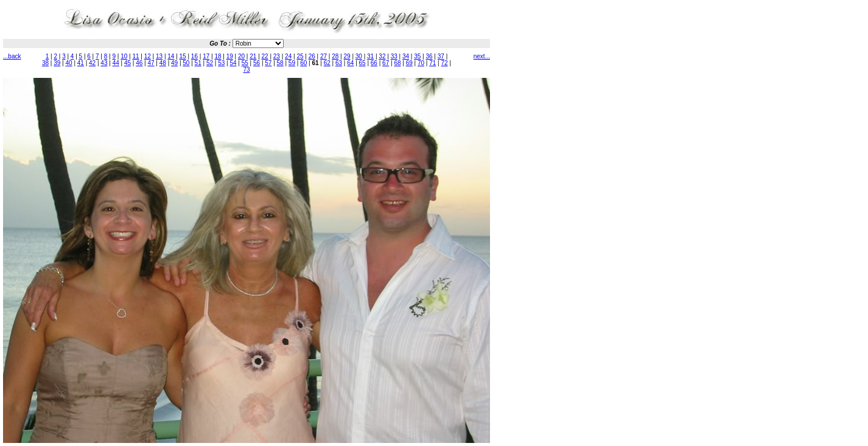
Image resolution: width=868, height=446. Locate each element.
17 (206, 56)
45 (128, 63)
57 (268, 63)
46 (139, 63)
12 (148, 56)
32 (382, 56)
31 (370, 56)
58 (280, 63)
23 (277, 56)
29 (347, 56)
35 (417, 56)
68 (397, 63)
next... (482, 56)
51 (198, 63)
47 (151, 63)
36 (429, 56)
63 (339, 63)
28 (335, 56)
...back (12, 56)
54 (233, 63)
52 (210, 63)
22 (265, 56)
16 (194, 56)
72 (445, 63)
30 (359, 56)
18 (218, 56)
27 (324, 56)
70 (421, 63)
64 (350, 63)
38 (45, 63)
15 (183, 56)
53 (221, 63)
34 (406, 56)
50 (186, 63)
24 (288, 56)
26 (312, 56)
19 (230, 56)
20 (241, 56)
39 (57, 63)
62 (327, 63)
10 (124, 56)
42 (92, 63)
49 (174, 63)
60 (303, 63)
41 (81, 63)
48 (163, 63)
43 (104, 63)
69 (409, 63)
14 (171, 56)
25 (300, 56)
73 (246, 70)
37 (441, 56)
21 (253, 56)
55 (245, 63)
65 (362, 63)
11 (135, 56)
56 (257, 63)
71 (432, 63)
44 (116, 63)
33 (394, 56)
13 (159, 56)
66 (374, 63)
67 (386, 63)
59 (292, 63)
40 (69, 63)
